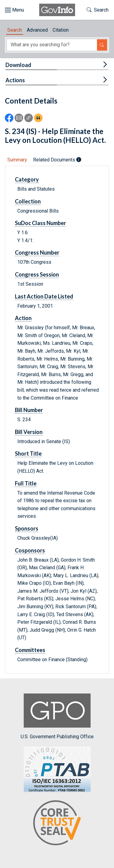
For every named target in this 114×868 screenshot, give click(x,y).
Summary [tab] (17, 160)
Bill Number (29, 410)
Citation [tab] (61, 30)
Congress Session (37, 274)
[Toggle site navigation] (14, 10)
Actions (15, 80)
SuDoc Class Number (40, 223)
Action (23, 318)
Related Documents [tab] (57, 160)
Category (27, 179)
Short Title (28, 453)
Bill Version (29, 432)
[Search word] (52, 45)
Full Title (26, 483)
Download (18, 65)
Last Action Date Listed (44, 296)
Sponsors (27, 528)
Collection (28, 201)
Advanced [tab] (37, 30)
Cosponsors (30, 550)
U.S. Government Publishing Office (57, 716)
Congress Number (37, 252)
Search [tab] (15, 30)
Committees (30, 650)
